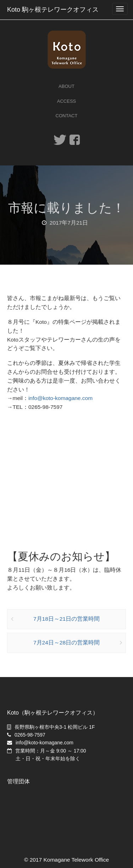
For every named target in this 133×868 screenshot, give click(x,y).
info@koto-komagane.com (60, 398)
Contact (67, 116)
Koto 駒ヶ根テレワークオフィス (53, 10)
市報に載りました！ (66, 208)
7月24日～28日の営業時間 (66, 642)
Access (66, 101)
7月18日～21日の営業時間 (66, 619)
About (66, 86)
